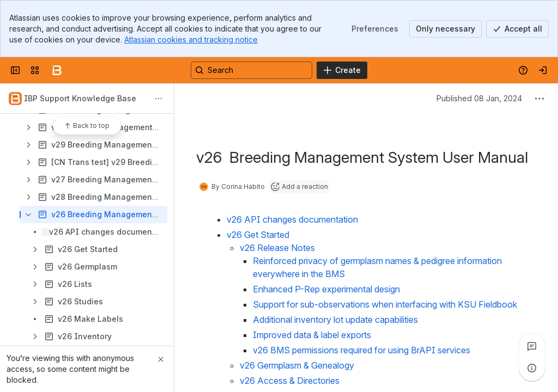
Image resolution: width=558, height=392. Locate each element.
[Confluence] (57, 70)
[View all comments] (532, 346)
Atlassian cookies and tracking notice (191, 39)
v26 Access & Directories (290, 381)
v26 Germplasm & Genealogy (297, 365)
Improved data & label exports (312, 335)
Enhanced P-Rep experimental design (326, 289)
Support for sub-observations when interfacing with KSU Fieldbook (385, 304)
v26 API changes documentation (292, 219)
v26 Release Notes (277, 248)
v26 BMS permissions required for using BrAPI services (362, 350)
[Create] (342, 70)
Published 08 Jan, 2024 (479, 98)
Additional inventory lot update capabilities (335, 320)
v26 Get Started (258, 235)
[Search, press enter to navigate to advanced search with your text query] (251, 70)
